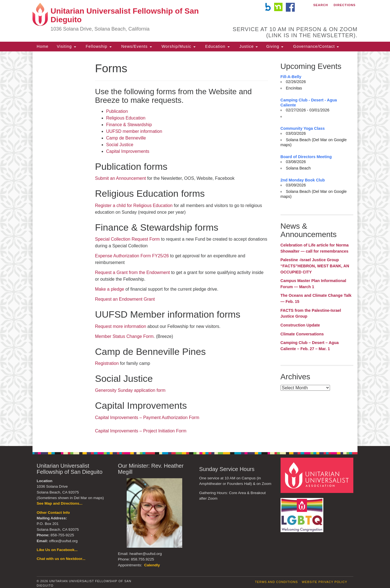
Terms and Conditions (277, 582)
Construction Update (300, 325)
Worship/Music (178, 46)
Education (217, 46)
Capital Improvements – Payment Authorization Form (147, 418)
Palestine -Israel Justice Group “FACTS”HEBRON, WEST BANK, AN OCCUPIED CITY (315, 266)
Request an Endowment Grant (125, 299)
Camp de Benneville (126, 138)
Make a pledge (110, 289)
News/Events (136, 46)
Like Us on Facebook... (57, 550)
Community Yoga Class (303, 128)
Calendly (152, 565)
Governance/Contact (315, 46)
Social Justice (120, 145)
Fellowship (98, 46)
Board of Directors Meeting (306, 157)
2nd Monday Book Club (303, 180)
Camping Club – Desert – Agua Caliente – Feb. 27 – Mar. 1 (310, 346)
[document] (195, 249)
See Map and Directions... (60, 503)
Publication (117, 111)
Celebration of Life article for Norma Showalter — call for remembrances (315, 248)
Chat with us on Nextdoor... (61, 559)
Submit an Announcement (120, 178)
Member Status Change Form (124, 336)
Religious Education (126, 118)
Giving (275, 46)
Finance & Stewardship (129, 125)
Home (42, 46)
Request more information (121, 326)
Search (321, 5)
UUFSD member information (134, 131)
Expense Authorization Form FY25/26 (132, 256)
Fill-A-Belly (291, 77)
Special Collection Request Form (127, 239)
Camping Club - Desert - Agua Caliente (309, 103)
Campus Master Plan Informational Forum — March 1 (313, 284)
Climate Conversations (302, 334)
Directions (345, 5)
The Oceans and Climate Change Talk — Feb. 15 (316, 298)
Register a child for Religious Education (134, 205)
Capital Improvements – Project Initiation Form (141, 431)
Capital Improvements (128, 151)
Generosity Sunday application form (130, 390)
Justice (248, 46)
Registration (107, 363)
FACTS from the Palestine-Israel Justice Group (311, 313)
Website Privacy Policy (324, 582)
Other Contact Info (53, 513)
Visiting (66, 46)
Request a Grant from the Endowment (132, 272)
